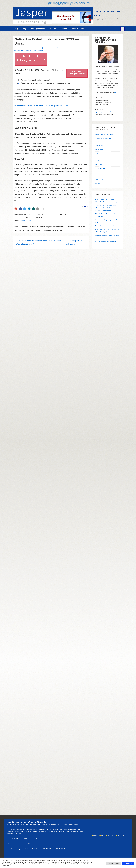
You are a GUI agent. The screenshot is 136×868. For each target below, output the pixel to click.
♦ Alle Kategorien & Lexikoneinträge (105, 134)
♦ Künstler (98, 183)
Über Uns (53, 29)
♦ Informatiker (99, 180)
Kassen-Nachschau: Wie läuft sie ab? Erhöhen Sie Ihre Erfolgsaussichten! (69, 2)
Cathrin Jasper (25, 221)
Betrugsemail (40, 50)
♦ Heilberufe (98, 176)
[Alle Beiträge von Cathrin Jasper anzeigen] (21, 48)
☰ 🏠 (17, 29)
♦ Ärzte (97, 153)
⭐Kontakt (94, 835)
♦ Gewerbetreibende (101, 168)
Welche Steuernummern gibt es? (104, 226)
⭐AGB (101, 835)
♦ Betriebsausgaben (101, 157)
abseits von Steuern (74, 48)
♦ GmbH (97, 172)
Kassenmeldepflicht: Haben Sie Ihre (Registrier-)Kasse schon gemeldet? (69, 4)
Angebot (64, 29)
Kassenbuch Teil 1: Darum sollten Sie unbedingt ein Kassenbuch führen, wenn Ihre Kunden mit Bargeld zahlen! (106, 208)
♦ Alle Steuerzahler (100, 142)
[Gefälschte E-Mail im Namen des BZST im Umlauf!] (47, 48)
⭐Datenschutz (110, 835)
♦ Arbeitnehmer (99, 149)
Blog (24, 29)
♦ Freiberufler (99, 165)
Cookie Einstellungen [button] (114, 863)
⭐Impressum (120, 835)
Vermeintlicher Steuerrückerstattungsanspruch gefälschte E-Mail (41, 106)
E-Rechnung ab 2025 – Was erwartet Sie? (60, 5)
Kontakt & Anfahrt (77, 29)
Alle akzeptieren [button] (128, 863)
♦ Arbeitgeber (99, 146)
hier (115, 93)
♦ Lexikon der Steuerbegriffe (103, 138)
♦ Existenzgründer (100, 161)
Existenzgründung (38, 29)
